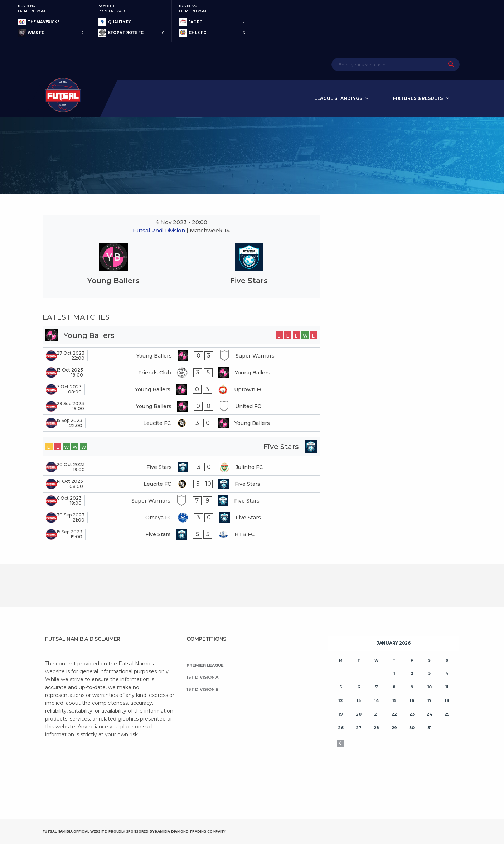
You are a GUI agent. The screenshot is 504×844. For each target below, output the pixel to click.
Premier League (205, 665)
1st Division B (203, 689)
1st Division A (202, 677)
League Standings (338, 98)
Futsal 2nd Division (160, 230)
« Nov (340, 743)
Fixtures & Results (418, 98)
